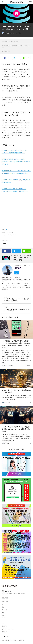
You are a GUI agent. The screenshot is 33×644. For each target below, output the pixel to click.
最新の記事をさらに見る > (17, 449)
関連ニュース (6, 51)
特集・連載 (5, 601)
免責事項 (4, 632)
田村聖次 (18, 268)
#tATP (4, 243)
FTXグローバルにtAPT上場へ (10, 42)
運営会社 (4, 626)
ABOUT (4, 618)
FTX (7, 230)
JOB (3, 612)
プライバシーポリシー (8, 629)
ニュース (12, 33)
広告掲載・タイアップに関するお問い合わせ (14, 640)
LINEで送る (28, 58)
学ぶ (3, 607)
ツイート (18, 58)
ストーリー (5, 604)
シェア (8, 58)
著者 (3, 615)
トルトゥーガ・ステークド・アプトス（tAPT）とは (16, 46)
